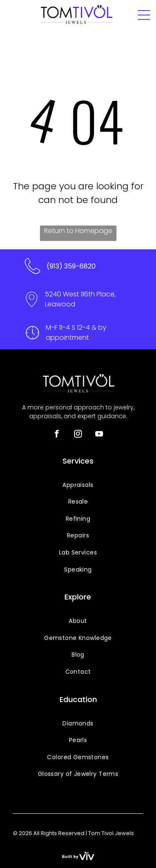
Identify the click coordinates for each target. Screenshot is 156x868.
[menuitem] (78, 485)
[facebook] (57, 435)
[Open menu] (144, 15)
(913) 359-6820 (71, 266)
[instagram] (78, 435)
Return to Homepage (78, 231)
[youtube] (99, 435)
